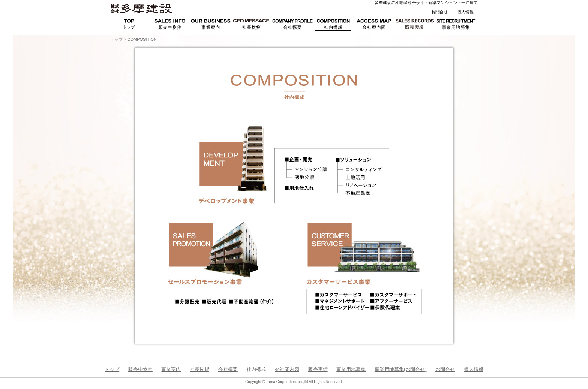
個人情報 (465, 12)
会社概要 (228, 369)
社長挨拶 (199, 369)
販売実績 (318, 369)
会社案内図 (287, 369)
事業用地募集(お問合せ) (401, 369)
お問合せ (439, 12)
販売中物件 (140, 369)
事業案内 (171, 369)
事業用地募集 (351, 369)
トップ (116, 39)
